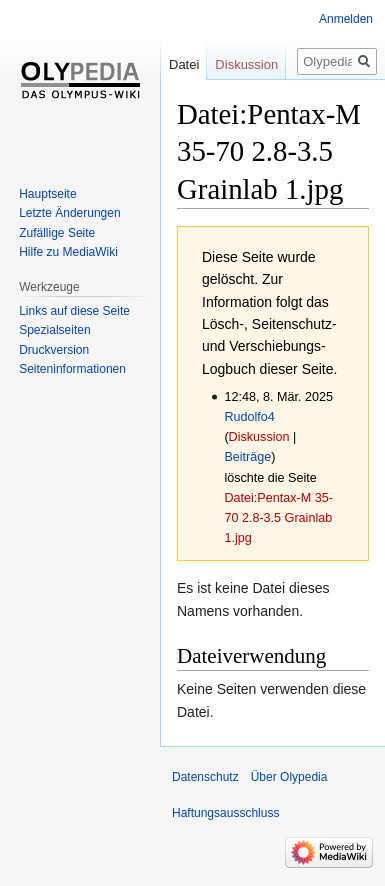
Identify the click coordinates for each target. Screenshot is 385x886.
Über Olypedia (289, 777)
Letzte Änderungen (69, 213)
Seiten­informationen (72, 369)
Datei (184, 64)
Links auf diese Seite (74, 311)
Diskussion (259, 437)
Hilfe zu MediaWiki (68, 252)
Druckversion (54, 350)
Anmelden (346, 19)
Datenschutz (205, 777)
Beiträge (247, 457)
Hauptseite (47, 194)
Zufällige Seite (57, 233)
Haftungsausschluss (225, 813)
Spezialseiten (54, 330)
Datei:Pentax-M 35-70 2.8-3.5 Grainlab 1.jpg (278, 518)
